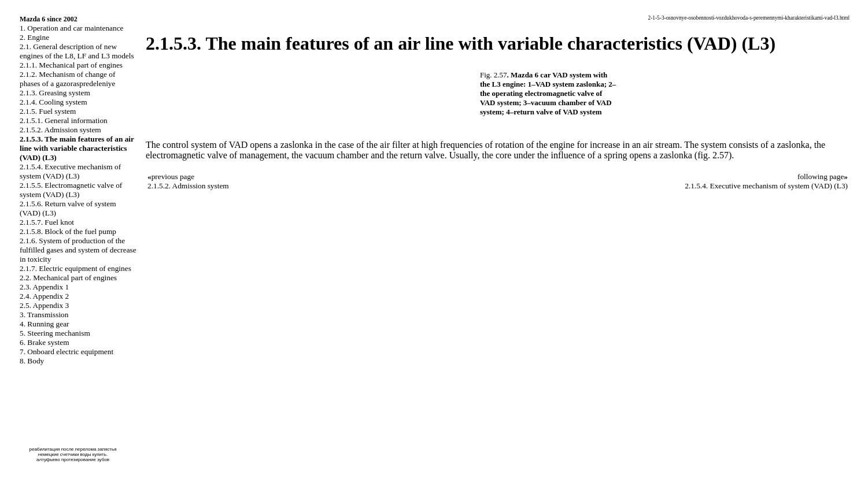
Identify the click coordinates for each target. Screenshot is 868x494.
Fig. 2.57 (494, 75)
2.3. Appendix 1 (44, 287)
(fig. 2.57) (713, 155)
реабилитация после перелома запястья (73, 449)
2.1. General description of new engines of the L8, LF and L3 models (77, 51)
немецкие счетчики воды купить (72, 454)
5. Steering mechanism (55, 333)
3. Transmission (44, 315)
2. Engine (34, 37)
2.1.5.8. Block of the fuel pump (68, 231)
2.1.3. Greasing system (55, 93)
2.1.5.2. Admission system (60, 130)
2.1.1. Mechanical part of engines (71, 65)
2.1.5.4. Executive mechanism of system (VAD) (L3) (70, 171)
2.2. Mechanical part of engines (68, 278)
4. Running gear (45, 324)
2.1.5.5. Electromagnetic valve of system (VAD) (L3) (71, 190)
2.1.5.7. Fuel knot (47, 222)
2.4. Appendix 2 (44, 296)
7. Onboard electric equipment (67, 352)
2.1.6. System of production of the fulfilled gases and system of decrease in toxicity (78, 250)
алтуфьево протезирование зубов (73, 460)
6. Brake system (45, 342)
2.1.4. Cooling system (53, 102)
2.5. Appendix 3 (44, 305)
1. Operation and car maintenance (71, 28)
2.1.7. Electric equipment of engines (75, 268)
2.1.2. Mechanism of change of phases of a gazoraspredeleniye (67, 79)
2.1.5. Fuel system (48, 111)
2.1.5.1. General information (64, 120)
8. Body (32, 361)
